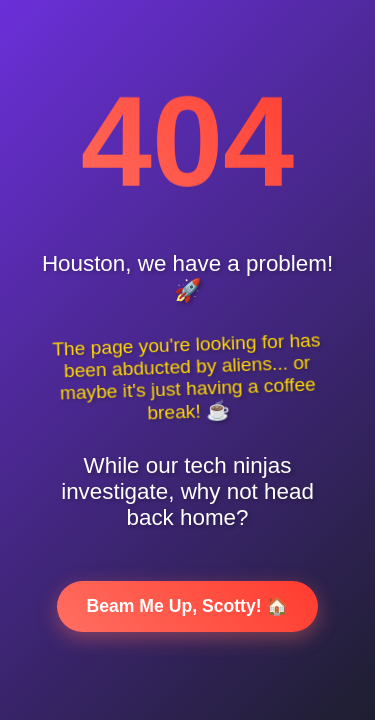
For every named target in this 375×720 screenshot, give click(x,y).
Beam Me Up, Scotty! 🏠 (188, 606)
